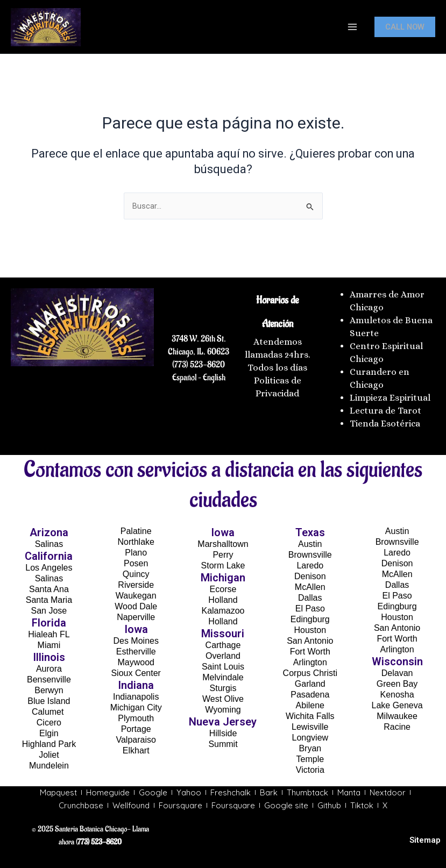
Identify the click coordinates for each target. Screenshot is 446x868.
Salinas (49, 544)
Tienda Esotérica (386, 424)
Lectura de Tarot (385, 411)
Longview (310, 738)
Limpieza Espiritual (390, 398)
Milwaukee (397, 716)
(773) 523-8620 (199, 365)
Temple (310, 759)
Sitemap (425, 840)
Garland (310, 684)
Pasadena (310, 695)
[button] (405, 27)
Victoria (310, 770)
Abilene (310, 705)
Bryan (310, 748)
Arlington (310, 662)
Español (184, 378)
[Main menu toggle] (352, 27)
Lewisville (310, 727)
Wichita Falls (310, 716)
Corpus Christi (310, 673)
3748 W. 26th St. (199, 339)
